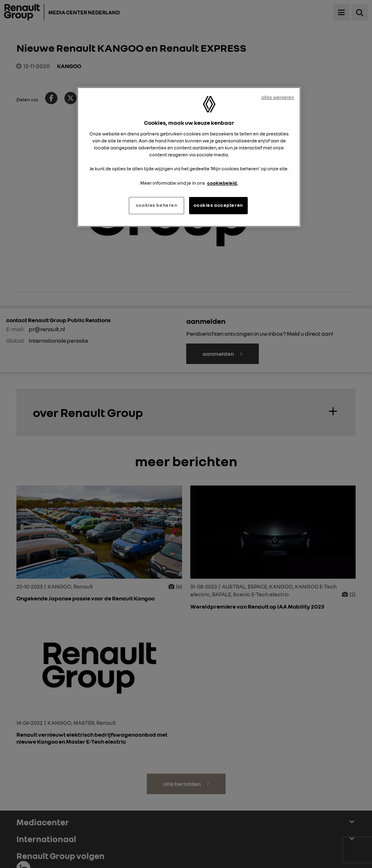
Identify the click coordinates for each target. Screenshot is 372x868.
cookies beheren (157, 205)
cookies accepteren (218, 205)
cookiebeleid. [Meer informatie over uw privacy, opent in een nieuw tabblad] (223, 183)
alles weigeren (278, 97)
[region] (189, 157)
